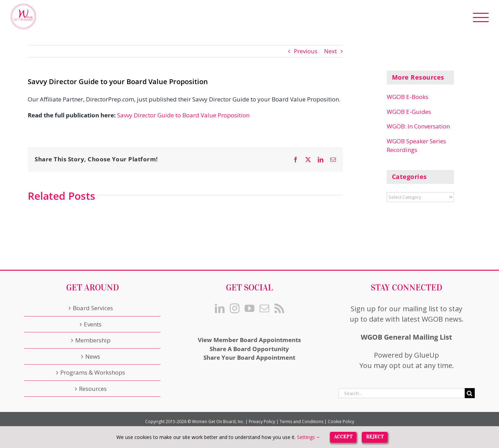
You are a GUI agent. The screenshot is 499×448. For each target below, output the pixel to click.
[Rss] (279, 308)
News (93, 356)
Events (93, 324)
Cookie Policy (341, 422)
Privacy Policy (262, 422)
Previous (306, 51)
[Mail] (264, 308)
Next (330, 51)
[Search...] (402, 393)
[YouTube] (249, 308)
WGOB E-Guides (409, 112)
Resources (93, 389)
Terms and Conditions (301, 422)
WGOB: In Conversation (418, 126)
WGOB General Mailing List (406, 337)
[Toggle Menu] (481, 17)
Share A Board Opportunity (249, 349)
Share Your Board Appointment (249, 357)
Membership (93, 340)
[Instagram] (235, 308)
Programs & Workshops (93, 372)
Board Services (93, 308)
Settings (308, 437)
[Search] (470, 393)
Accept (343, 437)
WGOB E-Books (408, 97)
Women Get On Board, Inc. (218, 422)
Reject (375, 437)
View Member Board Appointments (249, 340)
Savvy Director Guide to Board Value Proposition (183, 115)
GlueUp (427, 355)
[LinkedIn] (220, 308)
